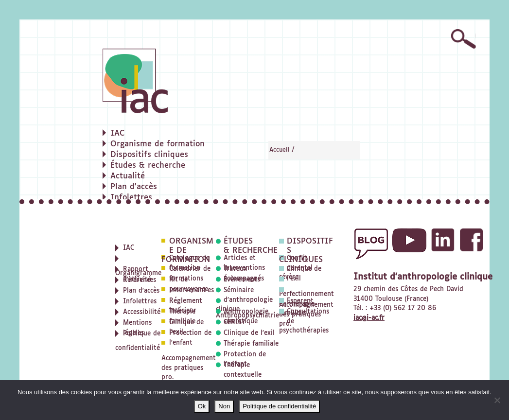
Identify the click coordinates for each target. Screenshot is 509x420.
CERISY (235, 323)
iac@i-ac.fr (369, 318)
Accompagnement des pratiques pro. (189, 368)
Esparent (300, 301)
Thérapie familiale (251, 344)
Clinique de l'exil (249, 333)
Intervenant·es (192, 290)
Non (224, 406)
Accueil (280, 150)
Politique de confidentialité (279, 406)
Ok (202, 406)
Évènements (242, 280)
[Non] (497, 400)
